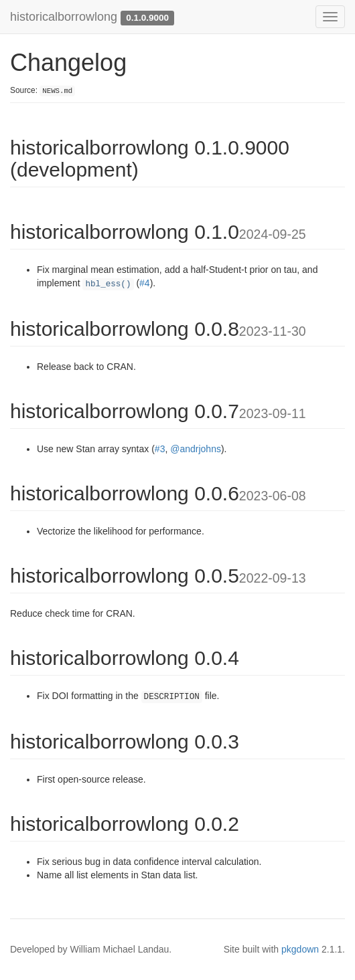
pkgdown (300, 949)
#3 (160, 449)
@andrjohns (196, 449)
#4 (145, 283)
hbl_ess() (108, 284)
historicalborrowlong (64, 17)
